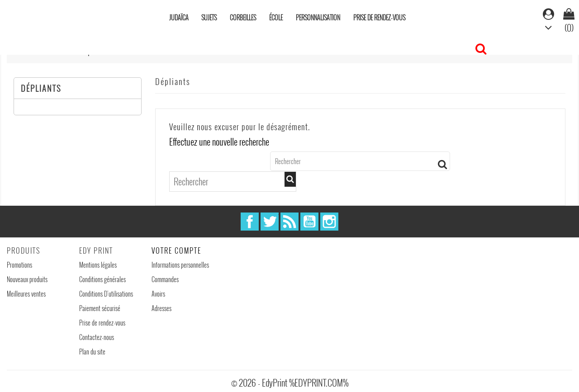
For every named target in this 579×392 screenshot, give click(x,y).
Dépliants (41, 88)
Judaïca (179, 17)
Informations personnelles (180, 265)
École (276, 17)
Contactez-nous (97, 337)
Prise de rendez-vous (379, 17)
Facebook (250, 222)
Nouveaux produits (27, 279)
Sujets (209, 17)
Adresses (161, 308)
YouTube (309, 222)
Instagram (329, 222)
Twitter (270, 222)
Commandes (165, 279)
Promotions (19, 265)
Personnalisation (318, 17)
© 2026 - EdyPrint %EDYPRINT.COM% (290, 383)
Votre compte (176, 250)
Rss (289, 222)
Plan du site (92, 352)
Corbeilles (243, 17)
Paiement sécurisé (100, 308)
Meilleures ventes (26, 294)
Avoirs (158, 294)
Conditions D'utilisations (106, 294)
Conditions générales (102, 279)
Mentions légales (98, 265)
